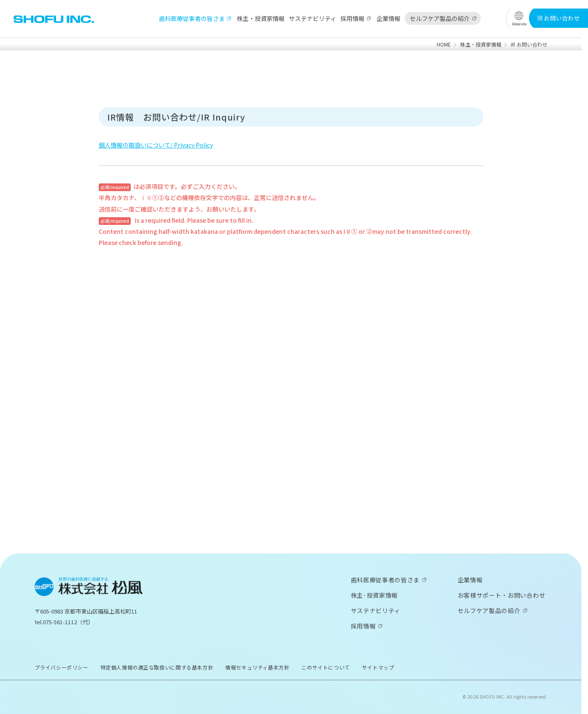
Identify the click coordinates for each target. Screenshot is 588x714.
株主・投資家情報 (261, 18)
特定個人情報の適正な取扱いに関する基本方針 (157, 667)
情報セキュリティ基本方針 (257, 667)
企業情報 (388, 18)
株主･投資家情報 (375, 595)
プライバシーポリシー (62, 667)
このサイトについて (325, 667)
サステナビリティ (313, 18)
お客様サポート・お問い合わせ (502, 595)
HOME (444, 44)
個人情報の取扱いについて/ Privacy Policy (156, 145)
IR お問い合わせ (559, 18)
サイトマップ (378, 667)
